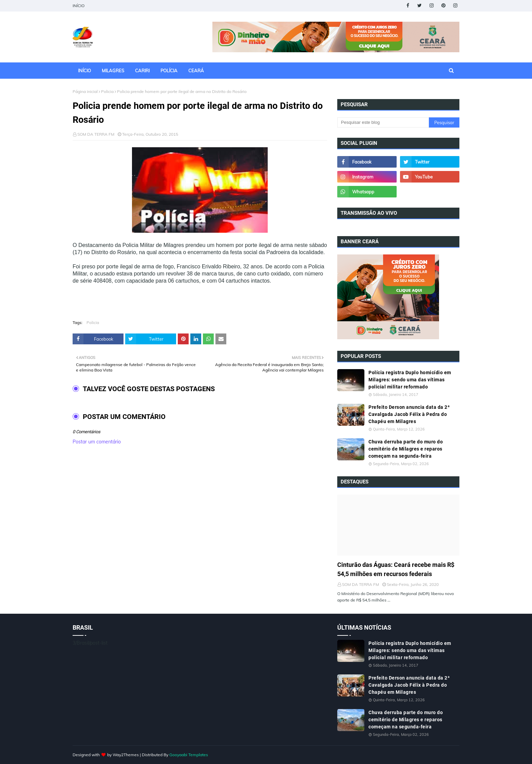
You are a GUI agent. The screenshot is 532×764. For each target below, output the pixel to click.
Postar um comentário (97, 442)
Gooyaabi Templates (189, 755)
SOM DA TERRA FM (96, 134)
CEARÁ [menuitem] (196, 71)
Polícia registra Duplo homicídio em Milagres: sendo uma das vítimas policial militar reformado (410, 380)
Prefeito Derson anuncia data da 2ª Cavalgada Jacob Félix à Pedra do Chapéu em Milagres (409, 414)
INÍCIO (79, 6)
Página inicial (85, 91)
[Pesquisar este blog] (383, 122)
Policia (107, 91)
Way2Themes (126, 755)
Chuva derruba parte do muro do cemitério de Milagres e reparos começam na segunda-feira (406, 449)
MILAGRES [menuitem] (113, 71)
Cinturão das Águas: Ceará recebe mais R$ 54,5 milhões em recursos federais (396, 569)
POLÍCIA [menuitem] (169, 71)
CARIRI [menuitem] (142, 71)
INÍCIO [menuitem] (84, 71)
